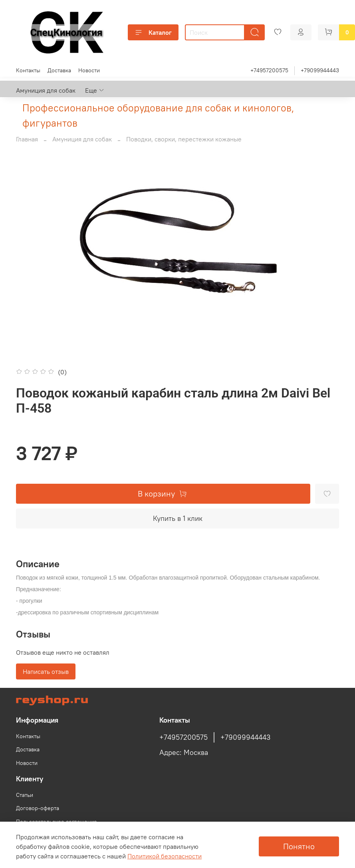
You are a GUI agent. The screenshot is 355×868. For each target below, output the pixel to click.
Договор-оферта (38, 808)
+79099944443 (320, 70)
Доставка (59, 70)
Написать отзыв (46, 671)
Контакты (28, 70)
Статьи (25, 795)
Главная (27, 139)
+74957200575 (269, 70)
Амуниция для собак (46, 90)
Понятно (299, 846)
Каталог (153, 32)
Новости (89, 70)
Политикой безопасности (165, 856)
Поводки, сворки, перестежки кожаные (184, 139)
